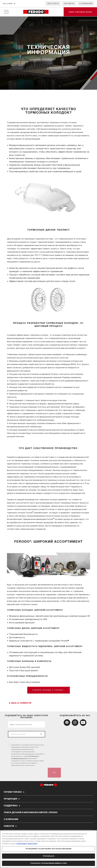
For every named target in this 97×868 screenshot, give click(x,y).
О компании (86, 3)
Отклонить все (48, 856)
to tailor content (28, 742)
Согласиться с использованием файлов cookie (48, 863)
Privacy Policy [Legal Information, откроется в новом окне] (32, 844)
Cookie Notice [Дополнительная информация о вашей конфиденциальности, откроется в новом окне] (22, 844)
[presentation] (27, 773)
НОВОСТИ (11, 826)
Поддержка (12, 806)
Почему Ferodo (14, 792)
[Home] (36, 12)
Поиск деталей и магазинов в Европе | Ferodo (31, 812)
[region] (48, 849)
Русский (8, 4)
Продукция (12, 799)
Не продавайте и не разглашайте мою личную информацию (49, 849)
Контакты (69, 3)
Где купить (53, 3)
